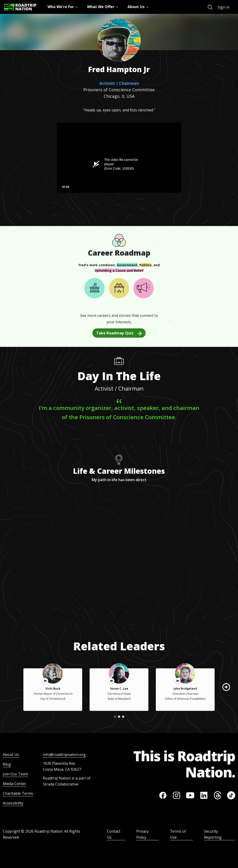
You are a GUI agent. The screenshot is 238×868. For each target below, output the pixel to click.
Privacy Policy (142, 834)
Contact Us (114, 834)
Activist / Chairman (119, 83)
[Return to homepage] (20, 7)
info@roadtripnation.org (64, 755)
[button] (226, 687)
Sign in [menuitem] (224, 7)
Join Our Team (15, 774)
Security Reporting (213, 834)
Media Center (14, 784)
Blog (7, 764)
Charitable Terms (18, 793)
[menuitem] (210, 7)
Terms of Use (178, 834)
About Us (11, 755)
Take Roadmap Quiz (119, 333)
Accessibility (13, 803)
